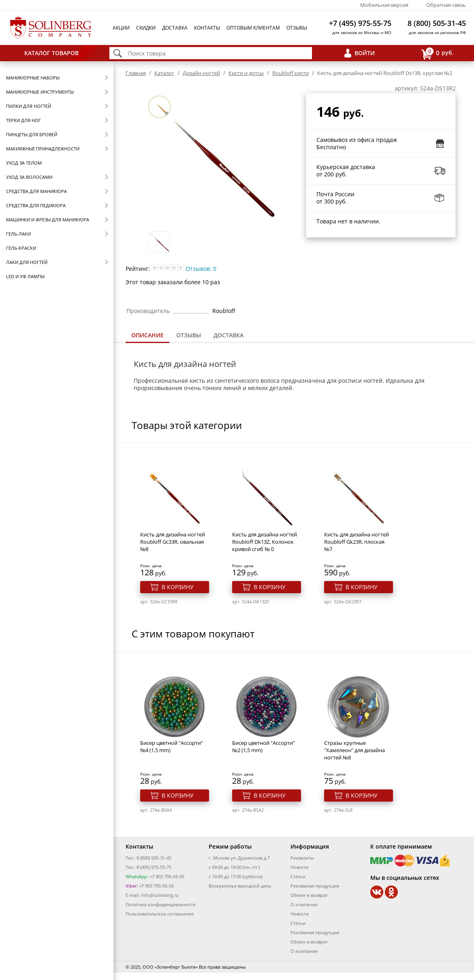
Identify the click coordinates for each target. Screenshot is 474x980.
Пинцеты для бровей (32, 134)
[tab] (147, 336)
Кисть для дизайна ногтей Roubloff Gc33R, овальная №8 (173, 542)
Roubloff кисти (290, 73)
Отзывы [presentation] (189, 335)
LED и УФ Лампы (25, 276)
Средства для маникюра (36, 191)
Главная (136, 73)
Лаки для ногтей (27, 262)
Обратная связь (446, 5)
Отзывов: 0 (201, 269)
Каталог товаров (51, 53)
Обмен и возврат (309, 895)
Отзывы (297, 28)
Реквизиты (302, 858)
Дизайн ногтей (201, 73)
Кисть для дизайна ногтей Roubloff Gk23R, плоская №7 (357, 542)
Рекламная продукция (315, 886)
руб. (438, 53)
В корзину (178, 587)
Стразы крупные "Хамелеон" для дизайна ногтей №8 (354, 750)
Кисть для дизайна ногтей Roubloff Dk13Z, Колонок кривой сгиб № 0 (265, 542)
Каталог (164, 73)
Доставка (175, 28)
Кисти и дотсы (246, 73)
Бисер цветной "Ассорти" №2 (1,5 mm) (264, 746)
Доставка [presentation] (228, 335)
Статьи (298, 876)
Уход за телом (24, 163)
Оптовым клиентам (253, 28)
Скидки (146, 28)
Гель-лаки (18, 234)
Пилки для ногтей (29, 106)
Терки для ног (23, 120)
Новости (300, 867)
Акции (121, 28)
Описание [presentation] (147, 335)
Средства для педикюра (36, 205)
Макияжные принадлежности (43, 149)
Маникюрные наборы (33, 78)
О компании (304, 904)
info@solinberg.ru (160, 895)
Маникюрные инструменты (40, 92)
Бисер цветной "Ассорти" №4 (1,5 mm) (172, 746)
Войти (365, 53)
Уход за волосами (29, 177)
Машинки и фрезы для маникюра (48, 220)
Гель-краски (21, 248)
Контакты (207, 28)
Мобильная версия (384, 5)
